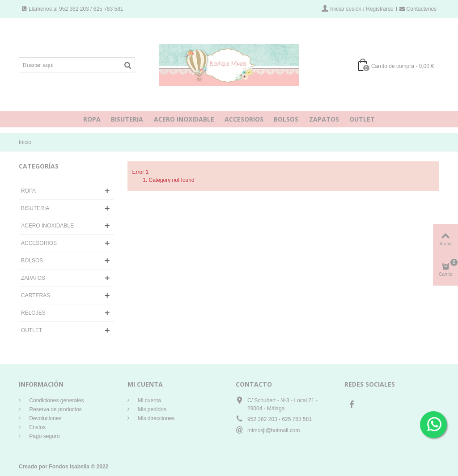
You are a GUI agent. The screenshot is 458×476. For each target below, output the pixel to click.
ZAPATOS (324, 119)
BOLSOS (286, 119)
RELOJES (33, 313)
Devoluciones (45, 418)
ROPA (92, 119)
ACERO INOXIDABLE (184, 119)
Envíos (37, 427)
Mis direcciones (156, 418)
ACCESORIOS (244, 119)
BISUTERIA (127, 119)
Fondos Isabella (69, 467)
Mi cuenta (149, 400)
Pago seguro (44, 436)
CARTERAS (36, 295)
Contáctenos (418, 9)
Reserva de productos (55, 409)
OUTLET (362, 119)
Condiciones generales (56, 400)
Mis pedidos (151, 409)
